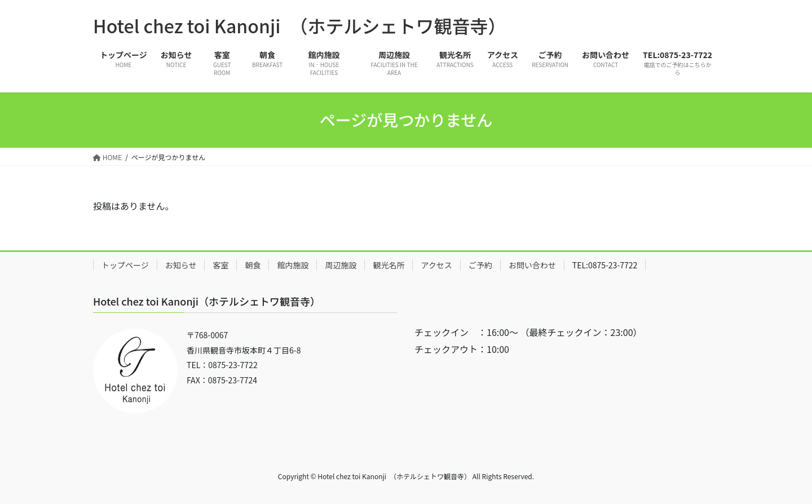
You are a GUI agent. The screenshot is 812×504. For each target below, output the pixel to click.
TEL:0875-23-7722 (605, 265)
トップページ (125, 265)
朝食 (253, 265)
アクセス (436, 265)
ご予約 (480, 265)
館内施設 (293, 265)
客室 (220, 265)
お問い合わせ (532, 265)
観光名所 (389, 265)
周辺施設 (341, 265)
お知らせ (181, 265)
